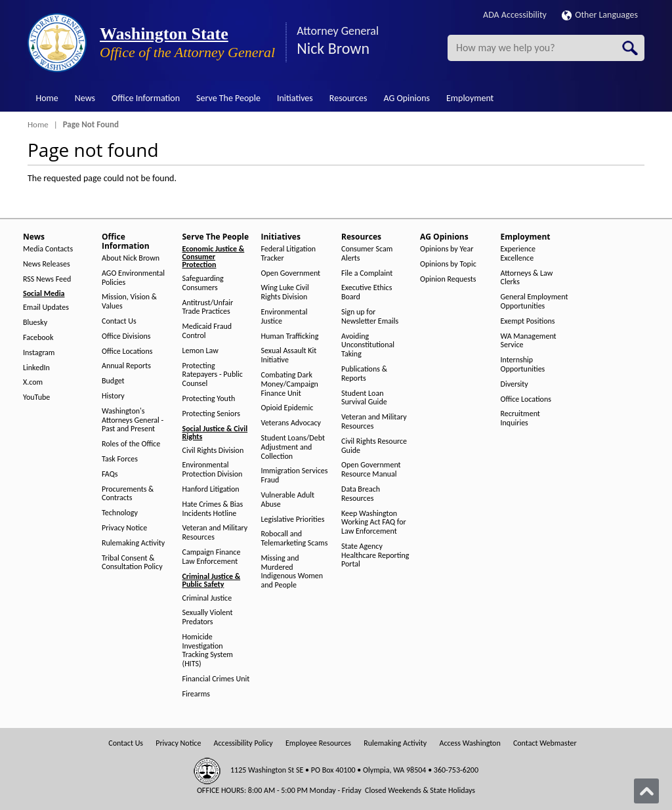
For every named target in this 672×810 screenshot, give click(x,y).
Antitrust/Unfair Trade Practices (208, 308)
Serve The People (228, 98)
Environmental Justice (284, 317)
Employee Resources (318, 743)
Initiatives (295, 98)
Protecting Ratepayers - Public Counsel (213, 375)
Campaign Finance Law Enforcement (212, 557)
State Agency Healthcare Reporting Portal (375, 556)
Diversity (514, 384)
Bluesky (35, 323)
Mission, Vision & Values (129, 302)
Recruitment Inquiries (520, 418)
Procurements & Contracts (128, 494)
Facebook (38, 338)
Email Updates (46, 308)
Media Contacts (48, 249)
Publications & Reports (364, 374)
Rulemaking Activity (133, 543)
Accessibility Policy (243, 743)
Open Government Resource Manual (371, 470)
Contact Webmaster (545, 743)
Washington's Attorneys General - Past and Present (133, 420)
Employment (470, 98)
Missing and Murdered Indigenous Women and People (292, 572)
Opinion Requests (448, 279)
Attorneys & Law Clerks (527, 278)
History (113, 396)
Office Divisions (126, 336)
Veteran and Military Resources (215, 533)
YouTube (36, 397)
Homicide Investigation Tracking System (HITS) (208, 650)
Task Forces (120, 459)
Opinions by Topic (448, 264)
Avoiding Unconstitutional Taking (368, 346)
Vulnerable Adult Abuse (288, 500)
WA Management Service (529, 341)
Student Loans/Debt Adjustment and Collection (293, 447)
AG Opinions (407, 98)
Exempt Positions (528, 321)
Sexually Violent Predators (208, 617)
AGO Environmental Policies (133, 278)
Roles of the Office (131, 444)
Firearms (196, 694)
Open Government (291, 273)
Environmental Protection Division (213, 470)
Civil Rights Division (213, 451)
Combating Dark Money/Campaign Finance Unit (290, 384)
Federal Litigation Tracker (289, 254)
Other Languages (600, 15)
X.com (33, 382)
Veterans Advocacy (291, 423)
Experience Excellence (518, 254)
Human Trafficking (290, 336)
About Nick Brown (131, 258)
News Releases (47, 264)
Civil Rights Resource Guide (374, 446)
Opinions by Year (447, 249)
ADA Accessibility (515, 15)
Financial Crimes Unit (216, 679)
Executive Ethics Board (367, 292)
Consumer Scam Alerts (367, 254)
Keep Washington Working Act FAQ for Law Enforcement (374, 523)
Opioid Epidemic (287, 408)
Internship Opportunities (523, 365)
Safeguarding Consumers (203, 283)
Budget (113, 381)
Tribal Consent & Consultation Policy (132, 563)
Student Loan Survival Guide (364, 398)
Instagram (39, 353)
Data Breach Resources (361, 494)
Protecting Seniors (211, 414)
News (85, 98)
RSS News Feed (47, 279)
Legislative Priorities (293, 520)
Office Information (146, 98)
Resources (348, 98)
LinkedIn (36, 368)
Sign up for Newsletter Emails (370, 317)
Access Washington (470, 743)
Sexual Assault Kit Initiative (289, 355)
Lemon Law (200, 351)
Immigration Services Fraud (295, 476)
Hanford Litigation (211, 489)
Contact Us (119, 321)
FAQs (110, 474)
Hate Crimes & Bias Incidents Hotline (213, 509)
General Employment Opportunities (535, 302)
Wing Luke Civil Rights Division (285, 292)
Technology (120, 513)
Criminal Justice (207, 598)
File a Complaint (367, 273)
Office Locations (127, 352)
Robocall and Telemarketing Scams (295, 539)
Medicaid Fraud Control (207, 331)
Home (47, 98)
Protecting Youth (209, 399)
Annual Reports (126, 366)
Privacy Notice (124, 528)
